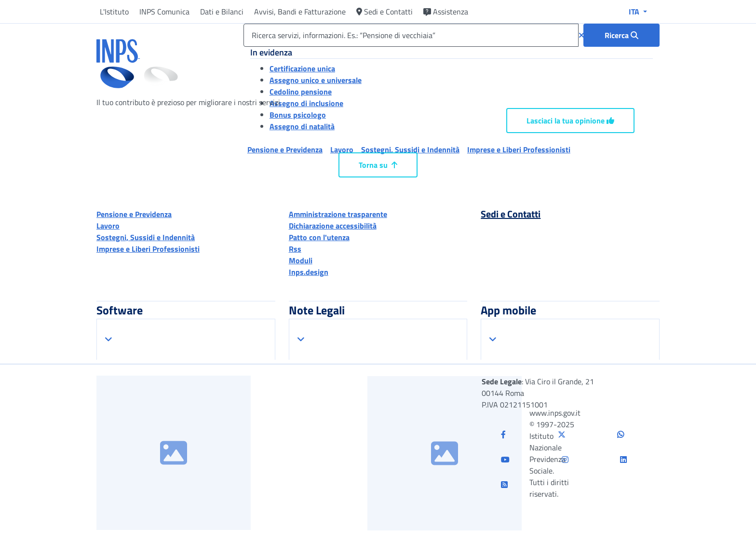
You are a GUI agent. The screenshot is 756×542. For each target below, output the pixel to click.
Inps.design (309, 272)
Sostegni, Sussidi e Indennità (146, 237)
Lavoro (108, 226)
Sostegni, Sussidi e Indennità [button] (410, 149)
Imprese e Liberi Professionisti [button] (519, 149)
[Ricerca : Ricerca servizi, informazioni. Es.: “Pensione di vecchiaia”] (621, 35)
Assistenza (446, 12)
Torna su (378, 165)
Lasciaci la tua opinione (570, 121)
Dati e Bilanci (222, 12)
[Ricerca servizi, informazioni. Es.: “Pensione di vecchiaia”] (411, 35)
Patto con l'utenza (319, 237)
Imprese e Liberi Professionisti (148, 249)
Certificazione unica (302, 68)
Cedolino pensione (301, 92)
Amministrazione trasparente (338, 214)
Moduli (301, 260)
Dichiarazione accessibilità (333, 226)
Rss (295, 249)
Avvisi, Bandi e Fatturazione (300, 12)
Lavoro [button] (342, 149)
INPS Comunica (164, 12)
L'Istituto (114, 12)
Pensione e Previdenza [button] (285, 149)
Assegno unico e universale (316, 80)
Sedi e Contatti (385, 12)
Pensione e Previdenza (134, 214)
